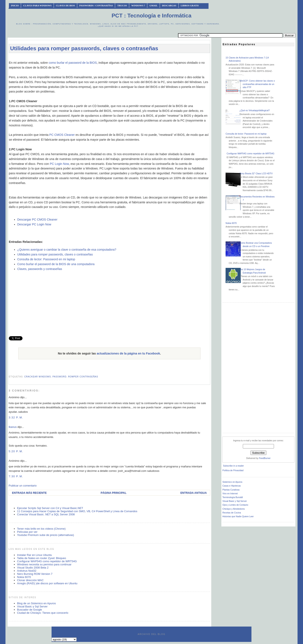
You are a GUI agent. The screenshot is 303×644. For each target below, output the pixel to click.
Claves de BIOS (65, 5)
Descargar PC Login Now (34, 224)
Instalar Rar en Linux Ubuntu (34, 555)
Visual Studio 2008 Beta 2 (33, 568)
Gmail (153, 5)
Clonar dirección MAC (30, 580)
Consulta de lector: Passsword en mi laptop (46, 259)
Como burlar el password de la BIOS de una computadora (56, 264)
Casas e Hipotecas (232, 486)
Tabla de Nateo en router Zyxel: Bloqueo (42, 558)
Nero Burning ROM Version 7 (35, 574)
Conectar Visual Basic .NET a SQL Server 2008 (46, 514)
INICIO (15, 5)
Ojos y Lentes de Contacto (235, 505)
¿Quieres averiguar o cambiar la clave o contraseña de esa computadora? (67, 250)
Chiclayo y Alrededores (234, 509)
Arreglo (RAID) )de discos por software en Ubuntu (47, 583)
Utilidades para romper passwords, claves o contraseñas (84, 48)
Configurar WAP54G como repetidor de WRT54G (47, 561)
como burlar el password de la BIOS (73, 63)
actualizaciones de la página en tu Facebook (128, 353)
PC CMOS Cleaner (62, 135)
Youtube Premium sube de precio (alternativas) (46, 535)
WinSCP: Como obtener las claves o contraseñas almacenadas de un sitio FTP (257, 84)
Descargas (169, 5)
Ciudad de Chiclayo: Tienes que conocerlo (43, 613)
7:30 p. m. (16, 476)
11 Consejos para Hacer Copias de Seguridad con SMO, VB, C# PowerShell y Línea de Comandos (77, 511)
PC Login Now (59, 164)
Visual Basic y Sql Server (32, 606)
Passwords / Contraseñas (96, 5)
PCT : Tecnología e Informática (151, 16)
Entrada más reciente (29, 493)
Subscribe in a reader (233, 466)
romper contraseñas (83, 377)
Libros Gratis (190, 5)
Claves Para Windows (37, 5)
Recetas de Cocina (232, 513)
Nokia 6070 (24, 577)
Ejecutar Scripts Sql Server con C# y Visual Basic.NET (50, 508)
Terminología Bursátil (233, 497)
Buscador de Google (30, 610)
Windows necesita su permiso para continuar (44, 564)
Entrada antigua (193, 493)
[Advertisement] (109, 58)
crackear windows (37, 377)
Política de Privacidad (233, 470)
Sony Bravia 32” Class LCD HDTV (256, 174)
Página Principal (114, 493)
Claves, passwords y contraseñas (40, 269)
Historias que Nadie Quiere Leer (238, 516)
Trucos (122, 5)
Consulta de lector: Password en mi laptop (246, 134)
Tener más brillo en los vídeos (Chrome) (41, 529)
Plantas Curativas (231, 490)
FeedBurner (265, 458)
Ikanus (13, 427)
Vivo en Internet (230, 494)
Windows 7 (138, 5)
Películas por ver (27, 532)
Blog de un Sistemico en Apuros (36, 603)
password (60, 377)
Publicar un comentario (23, 486)
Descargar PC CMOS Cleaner (37, 220)
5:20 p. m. (16, 451)
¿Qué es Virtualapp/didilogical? (255, 110)
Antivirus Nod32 (27, 571)
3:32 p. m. (16, 417)
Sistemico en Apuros (232, 482)
